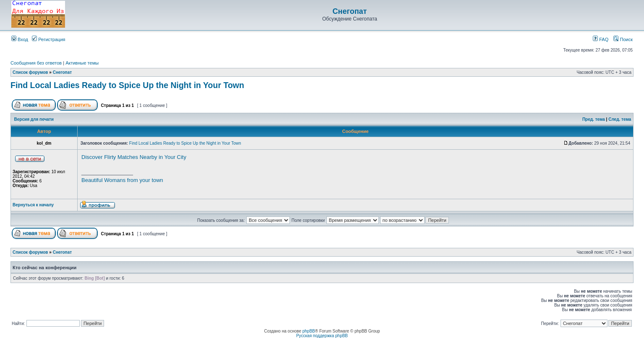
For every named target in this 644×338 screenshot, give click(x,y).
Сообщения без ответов (36, 63)
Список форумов (30, 72)
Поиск (623, 39)
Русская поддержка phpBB (322, 336)
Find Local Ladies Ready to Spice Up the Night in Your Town (127, 85)
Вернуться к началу (33, 205)
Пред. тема (594, 119)
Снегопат (350, 11)
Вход (20, 39)
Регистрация (48, 39)
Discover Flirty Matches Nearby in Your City (134, 157)
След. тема (620, 119)
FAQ (601, 39)
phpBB (309, 331)
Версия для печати (34, 119)
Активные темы (82, 63)
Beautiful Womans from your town (122, 180)
